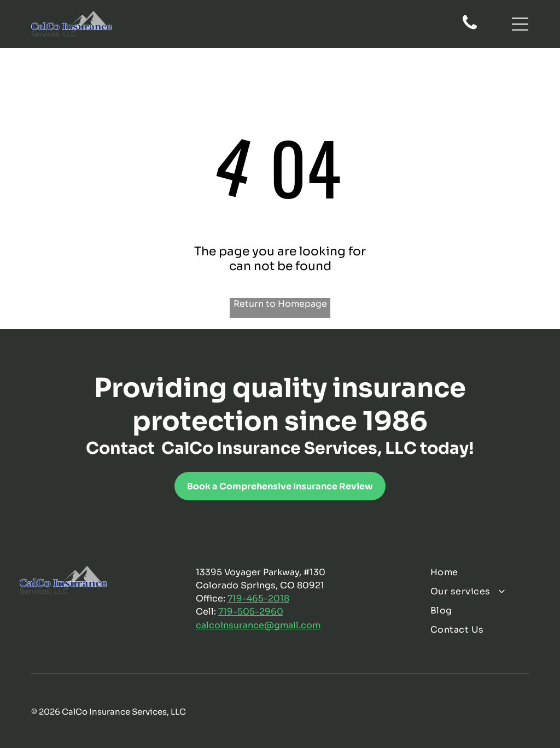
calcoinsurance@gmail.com (258, 625)
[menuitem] (485, 572)
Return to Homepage (280, 304)
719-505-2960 (251, 612)
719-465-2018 (258, 598)
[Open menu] (520, 24)
